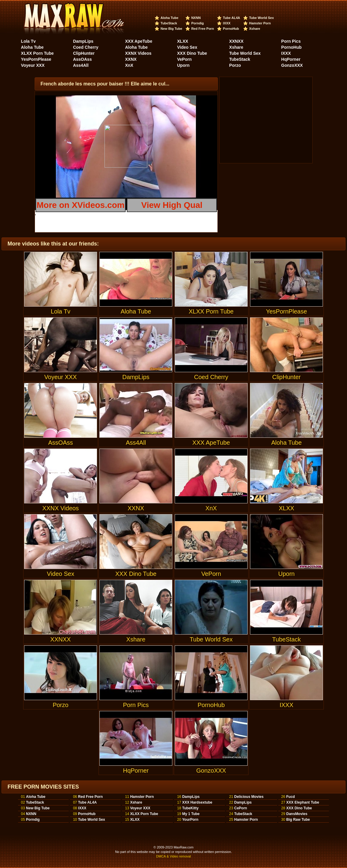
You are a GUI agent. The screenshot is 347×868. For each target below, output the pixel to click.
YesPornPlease (36, 59)
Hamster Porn (260, 23)
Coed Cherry (86, 47)
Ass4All (81, 65)
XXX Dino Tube (192, 53)
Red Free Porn (203, 29)
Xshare (255, 29)
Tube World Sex (261, 18)
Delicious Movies (249, 797)
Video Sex (187, 47)
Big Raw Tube (298, 820)
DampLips (83, 41)
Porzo (235, 65)
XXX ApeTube (139, 41)
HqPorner (291, 59)
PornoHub (231, 29)
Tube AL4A (231, 18)
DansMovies (297, 814)
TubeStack (169, 23)
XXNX (131, 59)
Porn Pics (291, 41)
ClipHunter (84, 53)
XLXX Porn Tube (38, 53)
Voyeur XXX (33, 65)
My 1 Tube (191, 814)
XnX (129, 65)
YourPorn (190, 820)
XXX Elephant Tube (303, 802)
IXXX (227, 23)
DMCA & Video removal (173, 856)
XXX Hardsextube (197, 802)
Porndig (198, 23)
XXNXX (236, 41)
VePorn (184, 59)
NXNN (196, 18)
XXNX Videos (138, 53)
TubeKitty (190, 808)
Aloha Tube (169, 18)
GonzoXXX (292, 65)
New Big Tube (171, 29)
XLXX (183, 41)
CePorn (241, 808)
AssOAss (82, 59)
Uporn (183, 65)
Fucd (291, 797)
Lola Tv (28, 41)
